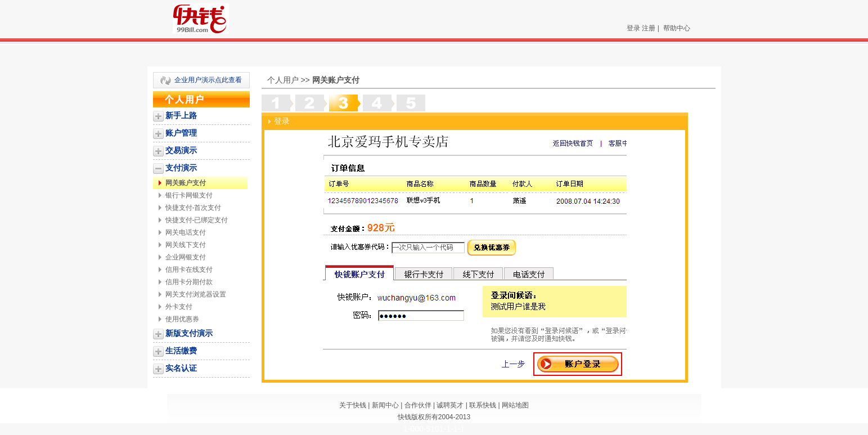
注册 (649, 28)
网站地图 (515, 405)
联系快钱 (483, 405)
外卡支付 (179, 307)
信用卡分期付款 (189, 282)
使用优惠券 (182, 319)
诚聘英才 (450, 405)
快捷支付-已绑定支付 (197, 220)
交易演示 (181, 150)
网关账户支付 (186, 183)
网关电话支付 (186, 232)
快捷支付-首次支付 (194, 208)
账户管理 (181, 133)
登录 (633, 28)
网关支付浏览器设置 (196, 294)
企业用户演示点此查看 (208, 80)
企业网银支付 (186, 257)
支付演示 (181, 168)
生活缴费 (181, 351)
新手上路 (181, 115)
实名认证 (181, 368)
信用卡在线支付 (189, 270)
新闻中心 (385, 405)
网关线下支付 (186, 245)
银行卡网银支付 (189, 195)
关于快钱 (353, 405)
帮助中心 (677, 28)
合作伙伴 (418, 405)
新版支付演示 (189, 333)
